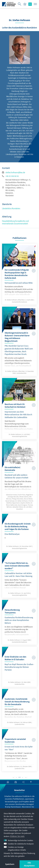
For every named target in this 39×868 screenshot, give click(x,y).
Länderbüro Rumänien (11, 208)
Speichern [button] (10, 864)
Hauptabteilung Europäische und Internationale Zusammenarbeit (15, 222)
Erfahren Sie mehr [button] (17, 836)
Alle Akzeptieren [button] (29, 864)
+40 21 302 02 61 (10, 176)
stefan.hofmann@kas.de (14, 172)
